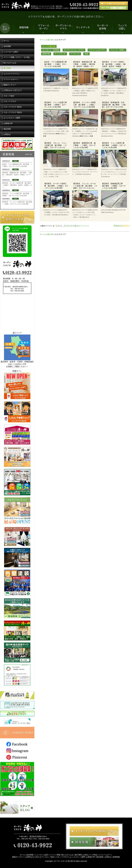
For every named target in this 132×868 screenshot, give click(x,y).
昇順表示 (117, 226)
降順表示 (126, 226)
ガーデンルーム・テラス (74, 50)
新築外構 (46, 54)
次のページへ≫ (83, 226)
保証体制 (7, 129)
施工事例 (7, 68)
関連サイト (17, 371)
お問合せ (7, 134)
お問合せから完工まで (13, 90)
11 (70, 226)
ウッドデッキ (60, 54)
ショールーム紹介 (11, 52)
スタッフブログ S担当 (13, 107)
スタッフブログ (10, 101)
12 (73, 226)
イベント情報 (55, 855)
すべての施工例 (49, 46)
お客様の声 (8, 123)
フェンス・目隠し (118, 50)
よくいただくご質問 (12, 118)
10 (66, 226)
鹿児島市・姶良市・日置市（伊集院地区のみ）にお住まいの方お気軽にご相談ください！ (17, 364)
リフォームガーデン (97, 50)
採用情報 (116, 857)
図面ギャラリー (10, 85)
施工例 (50, 40)
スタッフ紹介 (9, 96)
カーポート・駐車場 (51, 50)
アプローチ (75, 54)
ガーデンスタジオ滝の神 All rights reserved (70, 861)
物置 (87, 54)
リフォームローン (11, 79)
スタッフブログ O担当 (13, 112)
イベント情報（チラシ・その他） (17, 57)
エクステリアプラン (12, 74)
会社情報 (7, 46)
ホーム (43, 40)
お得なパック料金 (90, 855)
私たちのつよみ (10, 63)
